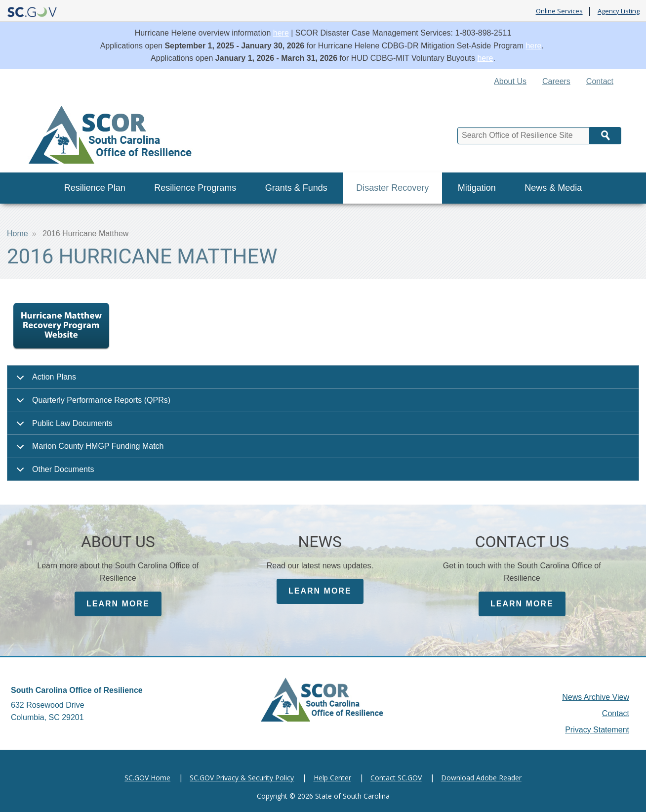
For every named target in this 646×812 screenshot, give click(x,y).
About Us (510, 81)
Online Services (559, 11)
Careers (556, 81)
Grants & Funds (296, 188)
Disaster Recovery (392, 188)
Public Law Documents (63, 427)
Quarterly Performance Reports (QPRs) (92, 404)
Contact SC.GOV (396, 778)
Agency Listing (619, 11)
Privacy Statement (597, 730)
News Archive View (596, 697)
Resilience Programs (195, 188)
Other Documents (53, 473)
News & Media (553, 188)
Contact (600, 81)
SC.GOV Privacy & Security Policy (242, 778)
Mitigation (477, 188)
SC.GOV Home (147, 778)
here (281, 33)
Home (18, 234)
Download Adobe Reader (481, 778)
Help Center (332, 778)
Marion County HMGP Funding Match (88, 450)
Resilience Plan (95, 188)
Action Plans (44, 381)
